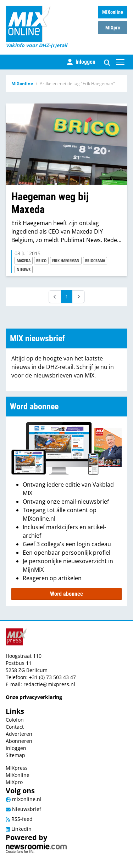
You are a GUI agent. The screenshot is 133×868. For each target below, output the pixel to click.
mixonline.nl (24, 799)
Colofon (15, 720)
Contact (15, 727)
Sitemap (15, 755)
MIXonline (113, 12)
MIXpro (113, 28)
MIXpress (17, 768)
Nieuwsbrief (23, 809)
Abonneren (19, 741)
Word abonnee (66, 594)
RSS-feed (19, 819)
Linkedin (19, 829)
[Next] (78, 297)
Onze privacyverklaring (34, 697)
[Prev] (55, 297)
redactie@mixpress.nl (49, 684)
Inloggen (16, 748)
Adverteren (19, 734)
